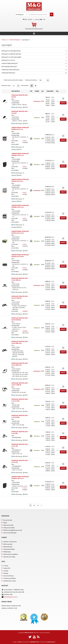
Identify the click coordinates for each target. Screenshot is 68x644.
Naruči (63, 103)
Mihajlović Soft (35, 642)
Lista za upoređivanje (10, 533)
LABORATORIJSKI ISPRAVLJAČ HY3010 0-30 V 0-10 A (20, 232)
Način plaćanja (8, 547)
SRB (25, 20)
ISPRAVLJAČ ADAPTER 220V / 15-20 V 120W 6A (20, 384)
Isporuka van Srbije (9, 557)
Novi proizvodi (8, 520)
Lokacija (6, 571)
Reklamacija (7, 552)
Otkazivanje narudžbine (11, 554)
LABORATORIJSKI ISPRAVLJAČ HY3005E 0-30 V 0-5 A (20, 206)
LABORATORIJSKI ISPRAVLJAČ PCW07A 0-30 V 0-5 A (20, 478)
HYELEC (25, 141)
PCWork (25, 488)
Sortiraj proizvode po (31, 80)
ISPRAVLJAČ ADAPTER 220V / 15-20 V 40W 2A (20, 279)
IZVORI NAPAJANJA (14, 40)
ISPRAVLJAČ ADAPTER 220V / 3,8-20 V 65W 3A (20, 319)
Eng (30, 20)
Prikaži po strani (6, 85)
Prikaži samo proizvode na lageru (13, 80)
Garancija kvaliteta (9, 549)
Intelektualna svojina (10, 581)
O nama (6, 566)
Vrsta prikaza (25, 85)
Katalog (6, 573)
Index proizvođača (9, 528)
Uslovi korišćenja (8, 576)
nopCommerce (51, 642)
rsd (41, 19)
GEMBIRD (25, 311)
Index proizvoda (8, 525)
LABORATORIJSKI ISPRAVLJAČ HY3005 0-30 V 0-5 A (20, 180)
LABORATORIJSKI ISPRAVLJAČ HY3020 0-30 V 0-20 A (20, 256)
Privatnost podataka (10, 578)
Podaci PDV (7, 568)
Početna (4, 40)
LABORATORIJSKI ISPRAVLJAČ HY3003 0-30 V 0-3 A (20, 128)
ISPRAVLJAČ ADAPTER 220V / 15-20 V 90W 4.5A (20, 342)
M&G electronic (29, 633)
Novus (20, 642)
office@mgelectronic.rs (11, 597)
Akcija (5, 523)
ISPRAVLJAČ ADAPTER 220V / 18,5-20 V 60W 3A (20, 297)
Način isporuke (8, 544)
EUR (44, 19)
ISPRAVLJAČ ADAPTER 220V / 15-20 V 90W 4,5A (20, 364)
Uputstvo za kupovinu (10, 542)
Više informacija (17, 107)
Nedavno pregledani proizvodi (13, 530)
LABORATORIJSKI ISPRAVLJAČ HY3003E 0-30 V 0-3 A (20, 154)
